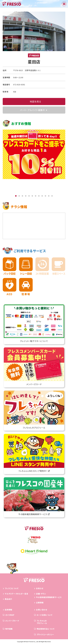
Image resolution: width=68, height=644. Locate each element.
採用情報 (9, 610)
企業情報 (40, 603)
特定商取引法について (46, 629)
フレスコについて (12, 588)
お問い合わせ (42, 610)
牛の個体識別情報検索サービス (49, 597)
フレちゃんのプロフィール (42, 622)
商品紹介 (9, 599)
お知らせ (40, 588)
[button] (16, 196)
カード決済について (45, 615)
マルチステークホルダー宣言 (17, 594)
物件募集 (9, 629)
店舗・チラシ (41, 594)
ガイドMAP (10, 615)
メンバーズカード (12, 621)
